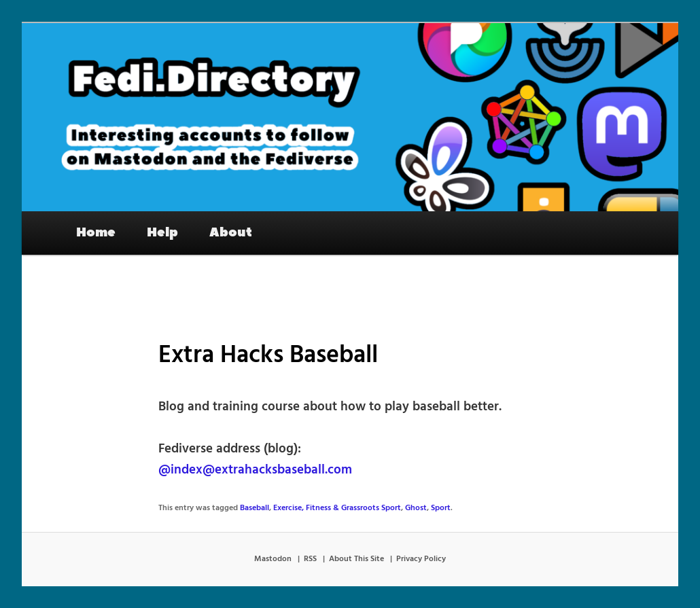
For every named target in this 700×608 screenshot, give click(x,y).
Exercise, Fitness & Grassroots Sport (337, 508)
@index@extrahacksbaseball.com (255, 470)
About (231, 232)
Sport (441, 508)
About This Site (356, 559)
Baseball (255, 508)
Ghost (416, 508)
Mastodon (273, 559)
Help (162, 232)
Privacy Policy (421, 559)
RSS (310, 559)
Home (96, 232)
